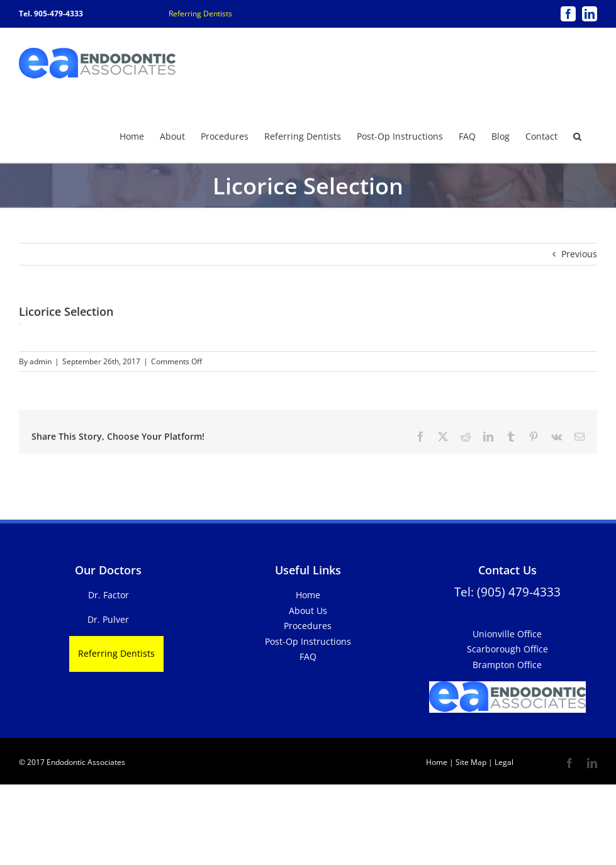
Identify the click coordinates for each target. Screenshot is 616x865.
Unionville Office (507, 633)
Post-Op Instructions (308, 641)
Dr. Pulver (108, 619)
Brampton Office (507, 664)
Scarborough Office (507, 648)
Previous (579, 253)
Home (308, 594)
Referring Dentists (200, 14)
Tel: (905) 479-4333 (507, 591)
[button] (577, 135)
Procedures (308, 625)
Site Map (471, 762)
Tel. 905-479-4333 (51, 14)
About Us (308, 610)
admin (41, 361)
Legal (503, 762)
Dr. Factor (109, 594)
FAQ (308, 656)
